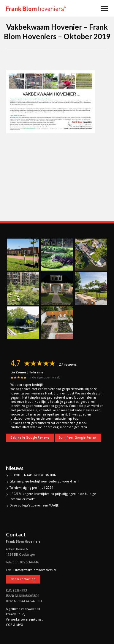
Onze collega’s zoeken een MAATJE (34, 505)
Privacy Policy (16, 614)
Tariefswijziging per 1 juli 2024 (31, 488)
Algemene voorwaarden (23, 609)
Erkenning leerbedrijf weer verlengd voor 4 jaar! (44, 481)
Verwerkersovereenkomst (24, 620)
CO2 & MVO (15, 625)
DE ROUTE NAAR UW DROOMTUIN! (33, 475)
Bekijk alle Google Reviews (30, 438)
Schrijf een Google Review (78, 438)
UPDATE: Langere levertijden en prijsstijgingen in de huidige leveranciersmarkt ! (53, 497)
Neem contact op (23, 579)
